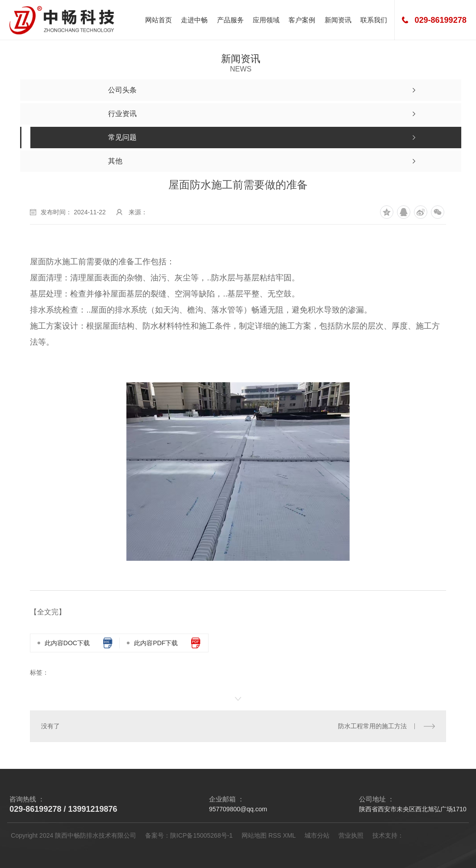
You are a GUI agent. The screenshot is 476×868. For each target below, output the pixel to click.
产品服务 (230, 20)
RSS (275, 835)
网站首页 (159, 20)
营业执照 (351, 835)
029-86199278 (441, 20)
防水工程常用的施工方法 (372, 726)
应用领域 (266, 20)
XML (290, 835)
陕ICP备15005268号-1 (201, 835)
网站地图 (254, 835)
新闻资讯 (338, 20)
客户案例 (302, 20)
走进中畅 (194, 20)
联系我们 (374, 20)
